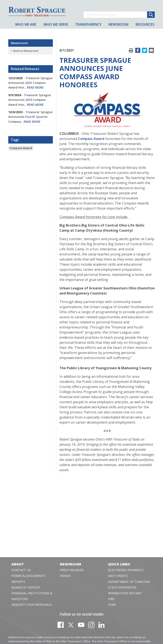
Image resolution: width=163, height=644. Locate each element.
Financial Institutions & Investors (32, 596)
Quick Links (119, 564)
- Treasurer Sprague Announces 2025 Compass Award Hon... (30, 83)
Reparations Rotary (125, 593)
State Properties (122, 587)
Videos (65, 576)
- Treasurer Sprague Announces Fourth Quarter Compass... (30, 117)
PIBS (111, 599)
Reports (18, 582)
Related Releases (25, 69)
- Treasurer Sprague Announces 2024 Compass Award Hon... (30, 100)
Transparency (88, 24)
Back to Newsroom (26, 51)
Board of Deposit (26, 587)
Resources (145, 24)
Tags (15, 140)
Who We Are (26, 24)
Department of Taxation (129, 582)
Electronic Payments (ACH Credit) (126, 573)
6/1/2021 (67, 50)
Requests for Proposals (32, 605)
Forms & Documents (28, 576)
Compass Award (21, 148)
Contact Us (21, 570)
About (18, 564)
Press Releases (72, 570)
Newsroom (19, 43)
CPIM (112, 605)
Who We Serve (56, 24)
